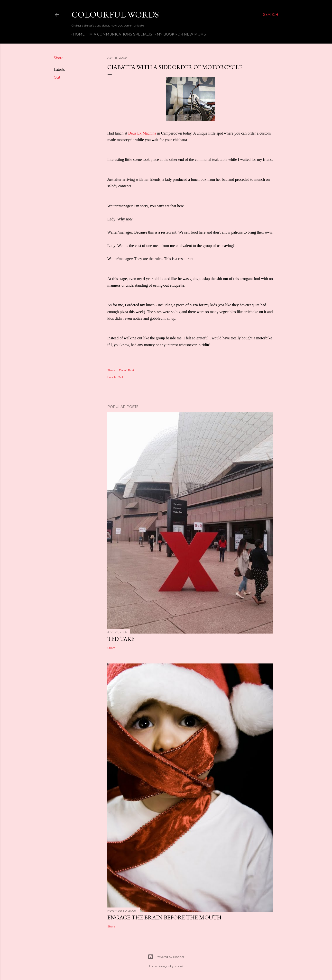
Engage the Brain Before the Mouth (164, 917)
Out (57, 77)
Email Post (127, 370)
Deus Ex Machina (143, 133)
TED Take (121, 639)
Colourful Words (115, 14)
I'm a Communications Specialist (119, 34)
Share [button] (59, 58)
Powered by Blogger (166, 957)
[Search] (271, 15)
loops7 (179, 966)
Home (77, 34)
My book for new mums (180, 34)
